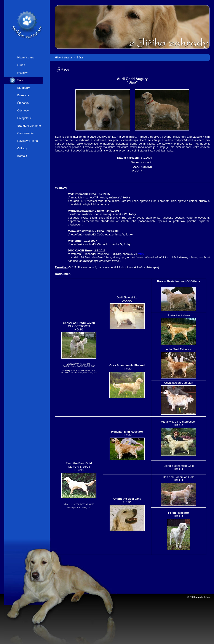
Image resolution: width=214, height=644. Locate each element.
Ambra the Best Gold (127, 499)
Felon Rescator (179, 513)
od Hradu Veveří (84, 323)
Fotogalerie (25, 118)
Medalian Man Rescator (127, 432)
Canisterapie (25, 133)
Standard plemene (29, 126)
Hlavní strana (26, 57)
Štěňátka (23, 103)
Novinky (22, 73)
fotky (127, 197)
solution (203, 597)
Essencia (23, 95)
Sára (20, 80)
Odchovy (23, 110)
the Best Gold (83, 463)
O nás (21, 65)
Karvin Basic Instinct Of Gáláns (179, 281)
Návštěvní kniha (28, 141)
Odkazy (22, 148)
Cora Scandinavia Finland (127, 365)
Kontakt (22, 156)
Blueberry (23, 88)
